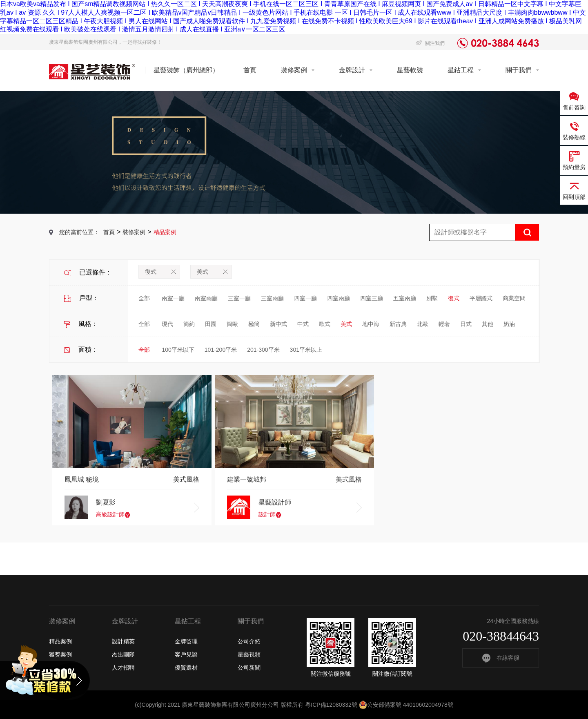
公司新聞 (249, 668)
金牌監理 (186, 641)
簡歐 (232, 324)
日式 (466, 324)
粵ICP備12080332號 (331, 705)
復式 (160, 272)
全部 (144, 298)
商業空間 (514, 298)
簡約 (189, 324)
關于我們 (519, 70)
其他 (488, 324)
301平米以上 (306, 350)
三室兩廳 (272, 298)
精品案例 (60, 641)
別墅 (432, 298)
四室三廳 (372, 298)
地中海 (371, 324)
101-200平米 (221, 350)
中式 (303, 324)
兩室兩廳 (206, 298)
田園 (211, 324)
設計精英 (123, 641)
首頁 (250, 70)
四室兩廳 (339, 298)
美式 (212, 272)
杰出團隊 (123, 654)
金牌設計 (352, 70)
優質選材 (186, 668)
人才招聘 (123, 668)
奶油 (509, 324)
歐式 (325, 324)
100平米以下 (178, 350)
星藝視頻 (249, 654)
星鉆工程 (461, 70)
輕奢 (444, 324)
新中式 (278, 324)
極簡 (254, 324)
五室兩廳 (405, 298)
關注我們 (430, 43)
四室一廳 (305, 298)
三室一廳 (239, 298)
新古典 (398, 324)
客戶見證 (186, 654)
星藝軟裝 (410, 70)
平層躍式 (481, 298)
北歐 (423, 324)
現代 (167, 324)
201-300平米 (263, 350)
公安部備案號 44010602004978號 (406, 705)
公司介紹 (249, 641)
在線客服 (501, 658)
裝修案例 (294, 70)
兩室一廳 (173, 298)
